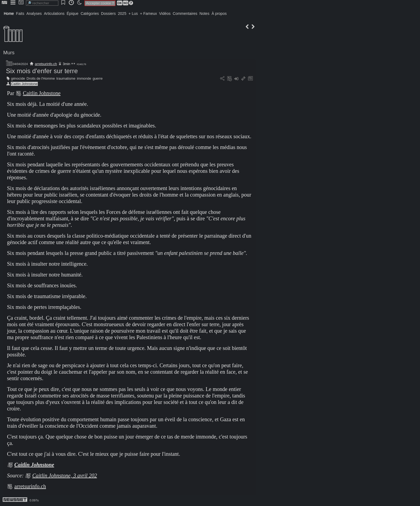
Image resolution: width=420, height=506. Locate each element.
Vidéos (165, 14)
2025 (122, 14)
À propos (219, 14)
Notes (205, 14)
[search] (42, 3)
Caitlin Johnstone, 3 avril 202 (64, 475)
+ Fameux (148, 14)
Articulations (54, 14)
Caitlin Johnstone (24, 84)
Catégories (90, 14)
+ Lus (133, 14)
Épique (73, 14)
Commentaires (185, 14)
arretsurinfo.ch (46, 64)
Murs (9, 53)
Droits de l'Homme (41, 78)
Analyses (34, 14)
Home (9, 14)
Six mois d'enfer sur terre (42, 71)
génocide (18, 78)
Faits (20, 14)
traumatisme (66, 78)
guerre (98, 78)
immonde (84, 78)
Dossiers (108, 14)
